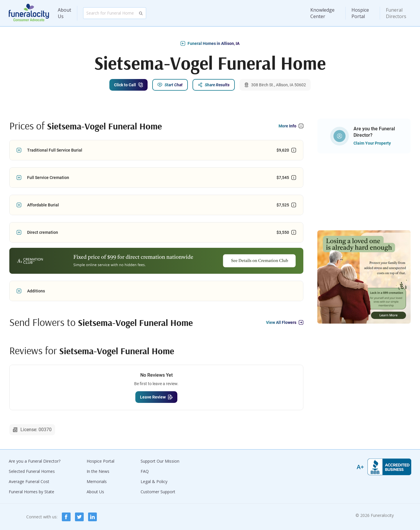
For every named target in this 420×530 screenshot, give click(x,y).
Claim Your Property (372, 143)
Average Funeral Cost (29, 481)
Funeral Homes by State (32, 492)
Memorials (97, 481)
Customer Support (158, 492)
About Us (64, 13)
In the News (98, 471)
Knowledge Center (322, 13)
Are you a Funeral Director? (35, 461)
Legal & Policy (154, 481)
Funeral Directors (396, 13)
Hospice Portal (360, 13)
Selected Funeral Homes (32, 471)
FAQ (145, 471)
